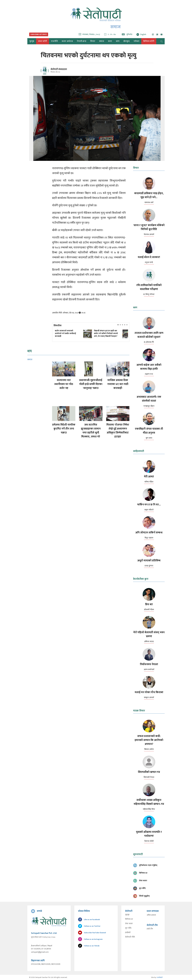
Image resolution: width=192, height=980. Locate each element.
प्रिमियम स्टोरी (149, 41)
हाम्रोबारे (128, 933)
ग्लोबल (136, 41)
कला (110, 41)
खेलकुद (126, 41)
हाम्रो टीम (150, 929)
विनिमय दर (129, 919)
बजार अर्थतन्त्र (67, 41)
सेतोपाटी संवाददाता (59, 69)
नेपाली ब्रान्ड (82, 41)
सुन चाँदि (128, 928)
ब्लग (118, 41)
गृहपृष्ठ (127, 915)
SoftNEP (160, 977)
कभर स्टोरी (43, 41)
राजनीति (54, 41)
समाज (102, 41)
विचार (93, 41)
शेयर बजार (129, 924)
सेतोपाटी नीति (130, 937)
